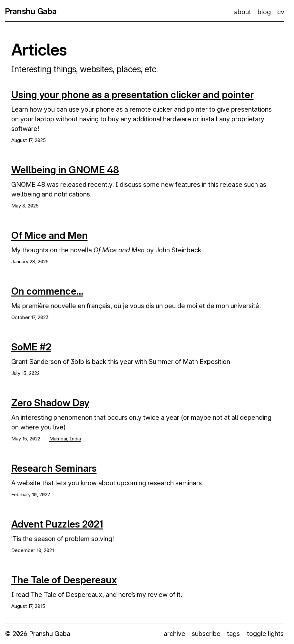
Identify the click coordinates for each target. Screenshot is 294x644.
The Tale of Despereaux (64, 580)
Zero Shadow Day (50, 403)
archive (175, 634)
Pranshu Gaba (31, 11)
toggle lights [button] (265, 634)
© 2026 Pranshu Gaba (38, 634)
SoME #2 (31, 347)
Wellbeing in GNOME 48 (65, 170)
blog (264, 12)
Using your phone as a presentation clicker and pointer (132, 95)
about (243, 12)
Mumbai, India (65, 439)
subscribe (206, 634)
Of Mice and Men (49, 235)
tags (233, 634)
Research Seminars (54, 468)
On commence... (47, 291)
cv (281, 12)
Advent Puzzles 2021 (57, 524)
